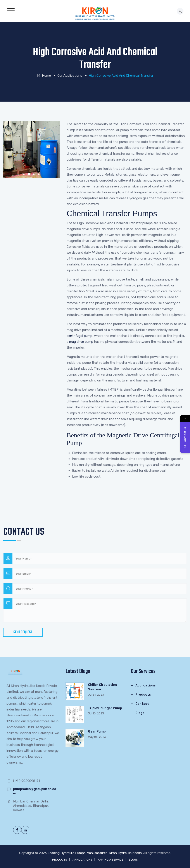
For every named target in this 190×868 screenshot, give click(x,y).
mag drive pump (81, 342)
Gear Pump (97, 731)
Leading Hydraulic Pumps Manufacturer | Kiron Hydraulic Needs (95, 853)
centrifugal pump (79, 336)
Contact (142, 704)
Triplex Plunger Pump (105, 708)
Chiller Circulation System (102, 687)
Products (143, 695)
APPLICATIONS (82, 860)
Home (44, 76)
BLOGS (133, 860)
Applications (146, 685)
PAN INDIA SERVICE (111, 860)
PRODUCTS (60, 860)
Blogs (140, 713)
